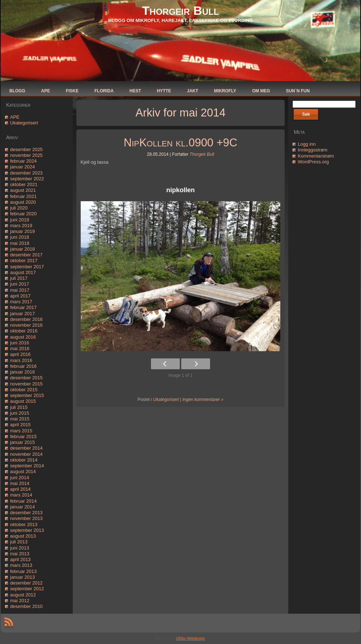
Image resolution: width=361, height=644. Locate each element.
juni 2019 (20, 220)
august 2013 (23, 536)
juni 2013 (20, 548)
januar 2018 (23, 249)
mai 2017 (20, 290)
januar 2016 (23, 372)
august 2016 (23, 337)
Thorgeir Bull (180, 10)
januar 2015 (23, 442)
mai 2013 (20, 554)
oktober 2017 (24, 261)
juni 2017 (20, 284)
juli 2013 (19, 542)
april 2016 (20, 354)
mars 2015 (21, 431)
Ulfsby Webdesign (191, 638)
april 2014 (20, 489)
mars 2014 (21, 495)
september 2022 (27, 179)
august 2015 (23, 401)
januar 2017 (23, 314)
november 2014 (26, 454)
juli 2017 (19, 278)
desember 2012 (26, 583)
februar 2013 (23, 571)
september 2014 (27, 466)
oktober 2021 (24, 184)
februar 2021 (23, 196)
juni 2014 (20, 478)
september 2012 (27, 589)
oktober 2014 (24, 460)
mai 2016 (20, 349)
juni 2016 (20, 343)
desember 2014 (26, 448)
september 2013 (27, 530)
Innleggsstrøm (312, 150)
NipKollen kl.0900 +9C (180, 143)
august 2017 (23, 272)
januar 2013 (23, 577)
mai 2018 (20, 243)
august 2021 (23, 190)
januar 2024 (23, 167)
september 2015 (27, 395)
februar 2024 (23, 161)
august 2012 (23, 595)
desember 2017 (26, 255)
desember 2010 (26, 606)
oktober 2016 (24, 331)
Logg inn (307, 144)
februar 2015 (23, 436)
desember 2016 (26, 319)
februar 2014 (23, 501)
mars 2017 (21, 302)
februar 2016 (23, 366)
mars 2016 (21, 360)
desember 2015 (26, 378)
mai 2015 (20, 419)
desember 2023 (26, 173)
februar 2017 (23, 307)
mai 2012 (20, 601)
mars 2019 (21, 226)
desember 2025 (26, 149)
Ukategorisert (24, 123)
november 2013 (26, 518)
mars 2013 (21, 565)
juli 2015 (19, 407)
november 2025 (26, 155)
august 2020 (23, 202)
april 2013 (20, 559)
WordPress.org (313, 162)
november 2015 (26, 384)
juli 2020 (19, 208)
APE (15, 117)
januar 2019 (23, 231)
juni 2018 (20, 237)
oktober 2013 (24, 524)
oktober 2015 (24, 390)
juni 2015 (20, 413)
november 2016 (26, 325)
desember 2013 (26, 513)
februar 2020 (23, 214)
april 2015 (20, 425)
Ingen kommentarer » (203, 400)
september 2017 (27, 267)
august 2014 (23, 471)
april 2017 (20, 296)
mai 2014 (20, 483)
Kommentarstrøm (316, 156)
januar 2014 (23, 507)
